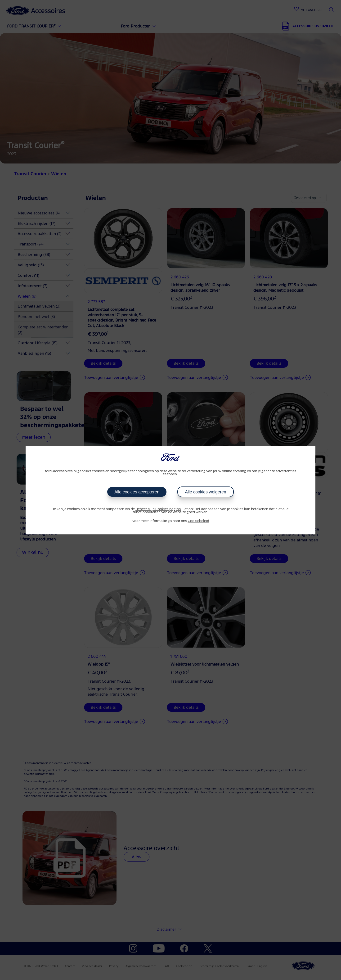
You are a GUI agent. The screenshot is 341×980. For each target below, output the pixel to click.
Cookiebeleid (198, 521)
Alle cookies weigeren (206, 492)
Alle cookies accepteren (137, 492)
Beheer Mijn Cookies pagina (158, 509)
